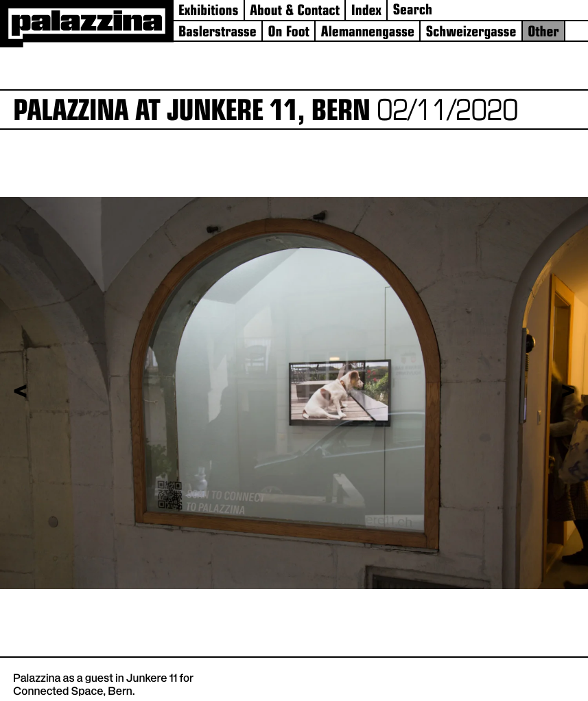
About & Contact (295, 12)
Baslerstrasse (217, 33)
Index (366, 12)
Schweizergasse (471, 33)
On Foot (289, 33)
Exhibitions (208, 12)
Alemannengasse (368, 33)
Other (543, 33)
